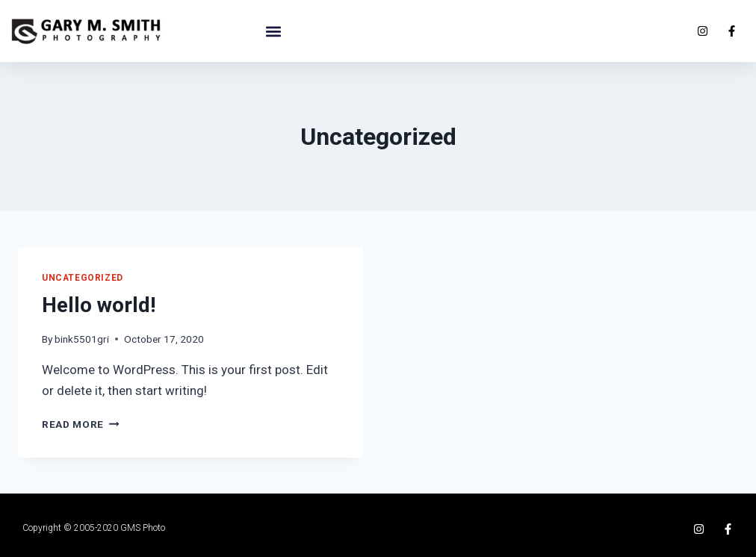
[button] (273, 31)
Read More (81, 424)
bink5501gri (82, 339)
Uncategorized (83, 278)
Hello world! (99, 305)
